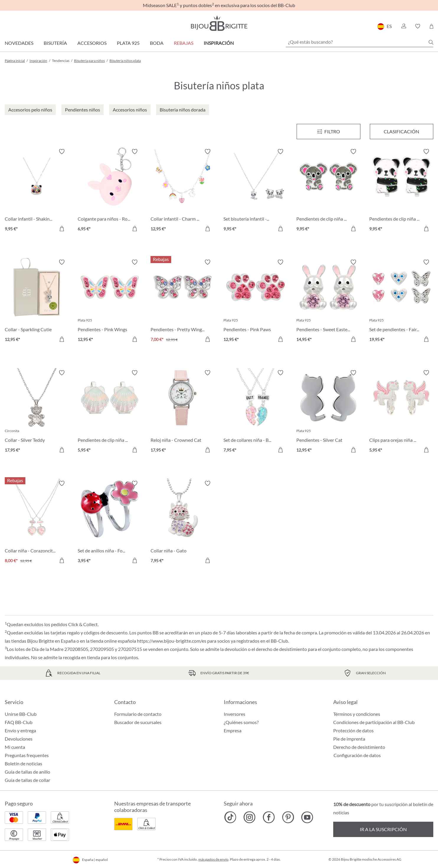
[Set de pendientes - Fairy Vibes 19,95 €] (401, 302)
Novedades (19, 43)
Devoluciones (19, 739)
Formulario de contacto (138, 714)
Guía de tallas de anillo (27, 772)
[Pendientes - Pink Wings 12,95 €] (110, 302)
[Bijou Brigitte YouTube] (307, 817)
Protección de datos (353, 730)
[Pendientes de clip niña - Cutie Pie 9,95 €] (328, 191)
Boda (157, 43)
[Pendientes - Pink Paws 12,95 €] (255, 302)
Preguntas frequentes (27, 755)
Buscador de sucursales (138, 722)
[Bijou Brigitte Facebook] (269, 817)
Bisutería (55, 43)
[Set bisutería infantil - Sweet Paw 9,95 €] (255, 191)
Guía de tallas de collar (27, 780)
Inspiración (219, 43)
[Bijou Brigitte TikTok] (230, 817)
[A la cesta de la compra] (62, 229)
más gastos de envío (213, 859)
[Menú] (328, 132)
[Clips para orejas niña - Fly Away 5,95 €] (401, 412)
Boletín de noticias (23, 763)
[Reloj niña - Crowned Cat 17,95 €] (183, 412)
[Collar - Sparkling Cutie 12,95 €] (37, 302)
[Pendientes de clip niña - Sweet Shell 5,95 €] (110, 412)
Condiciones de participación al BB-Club (374, 722)
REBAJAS (184, 43)
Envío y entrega (20, 730)
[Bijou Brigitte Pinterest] (288, 817)
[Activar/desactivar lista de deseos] (62, 152)
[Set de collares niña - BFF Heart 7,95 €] (255, 412)
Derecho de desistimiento (359, 747)
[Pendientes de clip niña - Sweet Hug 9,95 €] (401, 191)
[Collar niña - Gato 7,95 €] (183, 523)
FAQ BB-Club (19, 722)
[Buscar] (431, 42)
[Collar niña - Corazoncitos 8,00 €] (37, 523)
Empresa (233, 730)
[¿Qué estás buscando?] (359, 42)
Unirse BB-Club (21, 714)
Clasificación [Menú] (401, 131)
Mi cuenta (15, 747)
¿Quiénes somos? (241, 722)
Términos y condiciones (357, 714)
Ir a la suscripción (383, 829)
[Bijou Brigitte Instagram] (250, 817)
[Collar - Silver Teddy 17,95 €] (37, 412)
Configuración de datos (357, 755)
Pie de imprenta (349, 739)
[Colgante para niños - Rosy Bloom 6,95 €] (110, 191)
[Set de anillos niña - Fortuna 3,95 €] (110, 523)
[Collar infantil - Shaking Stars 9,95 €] (37, 191)
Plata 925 (128, 43)
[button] (403, 26)
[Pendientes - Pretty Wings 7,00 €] (183, 302)
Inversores (234, 714)
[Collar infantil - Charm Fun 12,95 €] (183, 191)
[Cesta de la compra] (431, 26)
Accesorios (92, 43)
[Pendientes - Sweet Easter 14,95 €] (328, 302)
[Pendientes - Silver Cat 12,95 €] (328, 412)
